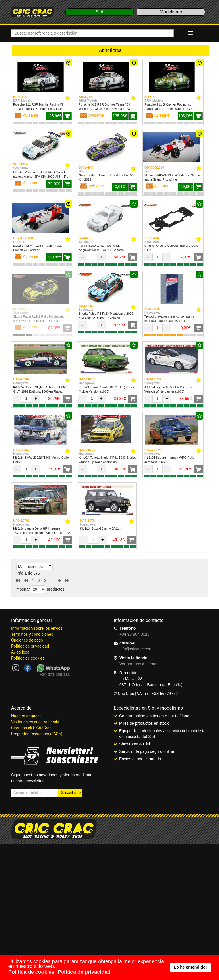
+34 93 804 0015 (135, 634)
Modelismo (171, 12)
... (52, 581)
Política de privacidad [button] (84, 972)
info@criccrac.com (136, 649)
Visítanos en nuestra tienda (35, 722)
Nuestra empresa (26, 716)
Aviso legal (21, 652)
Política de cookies (28, 658)
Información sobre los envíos (37, 628)
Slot (100, 12)
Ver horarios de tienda (139, 664)
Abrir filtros (110, 50)
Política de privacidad (30, 646)
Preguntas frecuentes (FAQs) (37, 734)
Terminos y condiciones (32, 634)
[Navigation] (190, 33)
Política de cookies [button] (31, 972)
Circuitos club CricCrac (31, 728)
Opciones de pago (27, 640)
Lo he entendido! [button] (190, 967)
